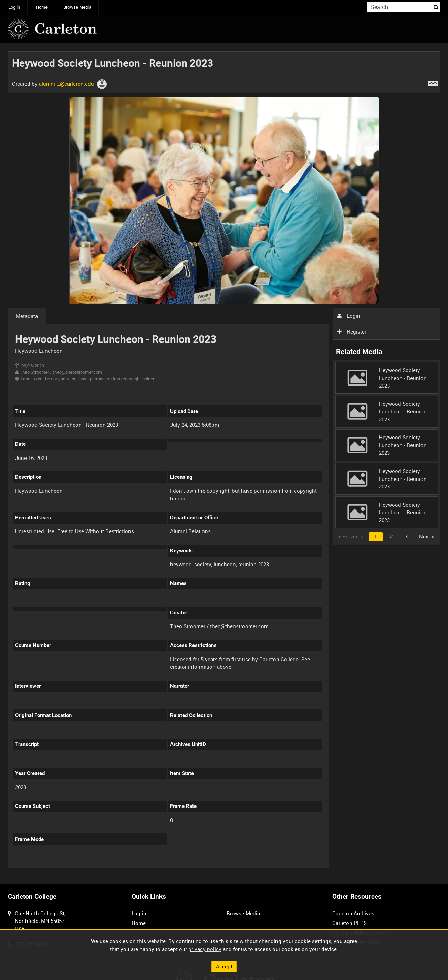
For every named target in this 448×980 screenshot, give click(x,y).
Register (352, 331)
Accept (224, 966)
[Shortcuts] (433, 82)
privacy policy (205, 949)
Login (349, 316)
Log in (14, 7)
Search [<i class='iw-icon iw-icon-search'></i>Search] (436, 7)
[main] (224, 463)
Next (427, 536)
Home (42, 7)
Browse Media (77, 7)
